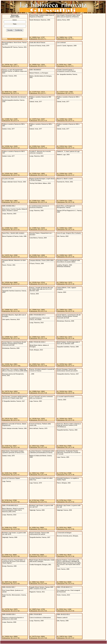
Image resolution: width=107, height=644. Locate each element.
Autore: (15, 20)
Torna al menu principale (15, 39)
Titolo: (15, 24)
